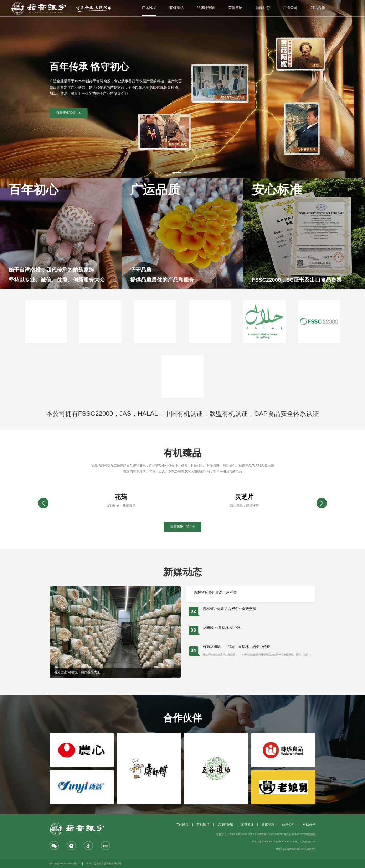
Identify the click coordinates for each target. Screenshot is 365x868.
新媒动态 (263, 8)
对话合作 (318, 8)
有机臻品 (176, 8)
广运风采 (149, 8)
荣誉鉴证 (235, 8)
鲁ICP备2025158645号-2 (64, 864)
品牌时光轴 (206, 8)
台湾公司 (290, 8)
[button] (322, 503)
